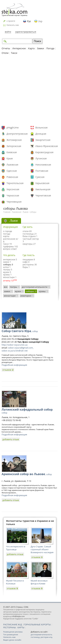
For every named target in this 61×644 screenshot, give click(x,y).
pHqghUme (13, 128)
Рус (29, 21)
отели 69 (27, 231)
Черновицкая (14, 202)
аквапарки (27, 296)
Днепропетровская (17, 134)
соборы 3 (8, 264)
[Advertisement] (30, 91)
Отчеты (6, 48)
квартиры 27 (29, 244)
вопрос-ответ (10, 249)
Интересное (19, 48)
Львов (25, 212)
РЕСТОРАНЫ (10, 627)
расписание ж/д (11, 240)
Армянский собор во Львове (27, 474)
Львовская (12, 165)
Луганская (41, 158)
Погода (50, 48)
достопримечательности (36, 287)
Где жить (28, 227)
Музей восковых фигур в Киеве (39, 582)
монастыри (11, 296)
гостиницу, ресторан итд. (42, 637)
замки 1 (7, 262)
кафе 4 (26, 262)
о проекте (11, 21)
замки (8, 291)
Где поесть (29, 255)
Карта (31, 48)
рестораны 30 (30, 264)
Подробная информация (14, 365)
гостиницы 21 (30, 234)
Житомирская (14, 140)
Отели (5, 53)
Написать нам (13, 25)
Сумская (40, 177)
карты (6, 236)
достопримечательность (41, 634)
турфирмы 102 (10, 246)
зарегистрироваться (26, 32)
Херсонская (13, 189)
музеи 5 (7, 272)
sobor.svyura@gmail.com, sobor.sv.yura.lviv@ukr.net (18, 349)
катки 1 (7, 267)
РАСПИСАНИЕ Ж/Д (13, 624)
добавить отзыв (11, 439)
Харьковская (42, 183)
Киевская (12, 152)
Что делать (9, 255)
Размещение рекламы (13, 632)
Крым (10, 158)
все (6, 287)
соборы (33, 212)
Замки (41, 48)
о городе (8, 231)
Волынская (42, 128)
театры (15, 287)
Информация (10, 227)
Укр (40, 21)
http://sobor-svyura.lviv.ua (15, 345)
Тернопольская (15, 183)
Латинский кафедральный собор (27, 411)
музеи (19, 291)
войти (8, 32)
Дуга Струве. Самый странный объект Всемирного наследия (42, 549)
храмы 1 (7, 275)
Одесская (12, 171)
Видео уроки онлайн (12, 640)
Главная (7, 212)
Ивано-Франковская (47, 146)
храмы (43, 291)
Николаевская (43, 165)
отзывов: (8, 370)
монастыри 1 (10, 277)
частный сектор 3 (31, 240)
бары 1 (26, 267)
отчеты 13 (8, 281)
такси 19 (7, 244)
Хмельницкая (43, 189)
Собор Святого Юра (20, 331)
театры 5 (8, 269)
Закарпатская (43, 140)
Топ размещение (11, 634)
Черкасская (13, 195)
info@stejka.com (18, 616)
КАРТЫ (21, 627)
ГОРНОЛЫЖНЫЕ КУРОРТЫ (37, 624)
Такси (14, 53)
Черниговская (43, 195)
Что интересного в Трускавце (16, 548)
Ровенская (12, 177)
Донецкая (41, 134)
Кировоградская (44, 152)
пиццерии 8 (29, 259)
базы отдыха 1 (30, 236)
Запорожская (14, 146)
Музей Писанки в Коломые (15, 582)
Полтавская (42, 171)
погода (7, 234)
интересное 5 (10, 259)
